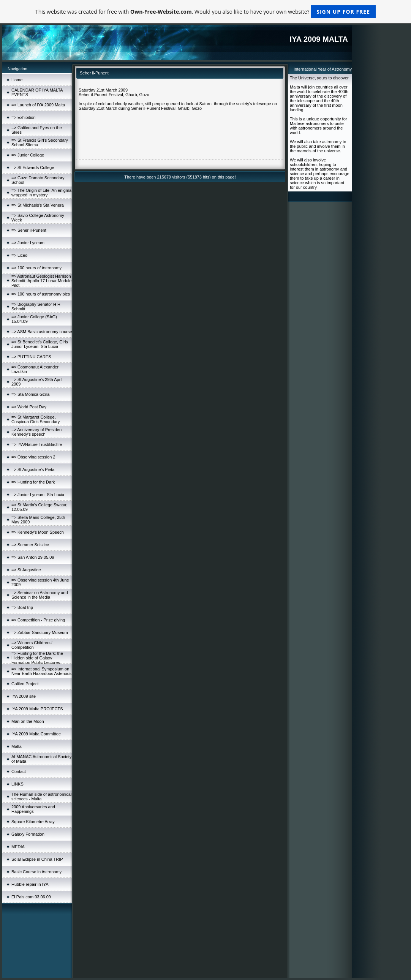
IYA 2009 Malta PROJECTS (37, 709)
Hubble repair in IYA (30, 884)
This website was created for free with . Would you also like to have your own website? (205, 12)
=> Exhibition (24, 117)
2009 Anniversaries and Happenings (33, 809)
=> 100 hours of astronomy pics (41, 294)
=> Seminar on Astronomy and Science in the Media (40, 595)
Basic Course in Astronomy (36, 872)
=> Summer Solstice (30, 545)
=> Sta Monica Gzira (30, 394)
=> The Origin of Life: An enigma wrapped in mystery (41, 193)
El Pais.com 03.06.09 (31, 897)
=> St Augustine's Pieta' (33, 469)
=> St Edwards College (33, 168)
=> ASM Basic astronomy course (42, 332)
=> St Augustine (26, 570)
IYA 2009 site (24, 696)
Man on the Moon (28, 721)
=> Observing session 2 (33, 457)
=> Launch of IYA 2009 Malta (38, 105)
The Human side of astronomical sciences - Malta (41, 797)
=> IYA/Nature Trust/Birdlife (37, 444)
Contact (19, 771)
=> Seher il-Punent (29, 230)
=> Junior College (28, 155)
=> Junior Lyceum (28, 243)
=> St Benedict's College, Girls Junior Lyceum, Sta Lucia (40, 344)
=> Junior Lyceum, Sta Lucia (38, 495)
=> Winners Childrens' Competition (32, 645)
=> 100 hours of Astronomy (36, 268)
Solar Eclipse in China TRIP (37, 859)
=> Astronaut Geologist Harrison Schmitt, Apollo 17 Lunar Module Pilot (41, 281)
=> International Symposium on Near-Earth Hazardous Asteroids (41, 671)
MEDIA (18, 847)
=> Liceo (19, 255)
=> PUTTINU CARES (31, 357)
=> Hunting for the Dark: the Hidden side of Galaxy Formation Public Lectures (37, 658)
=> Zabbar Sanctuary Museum (40, 632)
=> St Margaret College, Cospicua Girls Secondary (36, 419)
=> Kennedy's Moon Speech (38, 532)
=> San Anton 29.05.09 (33, 557)
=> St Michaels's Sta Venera (38, 205)
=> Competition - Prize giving (38, 620)
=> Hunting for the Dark (33, 482)
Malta (17, 746)
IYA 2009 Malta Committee (36, 734)
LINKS (17, 784)
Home (17, 80)
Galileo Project (25, 684)
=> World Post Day (29, 407)
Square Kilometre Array (33, 822)
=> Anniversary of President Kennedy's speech (37, 432)
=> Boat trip (22, 607)
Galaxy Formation (28, 834)
